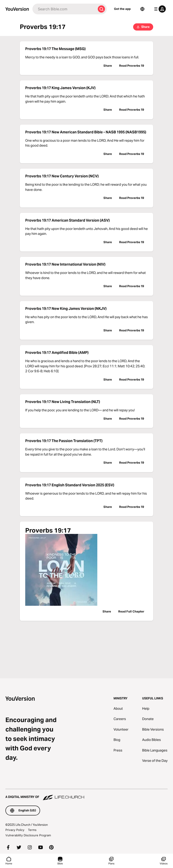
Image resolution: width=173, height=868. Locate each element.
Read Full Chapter (131, 611)
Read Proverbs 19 (132, 66)
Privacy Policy (15, 830)
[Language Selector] (142, 9)
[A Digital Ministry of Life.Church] (86, 795)
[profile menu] (159, 9)
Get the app (122, 9)
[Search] (64, 9)
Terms (32, 830)
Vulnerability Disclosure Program (28, 835)
